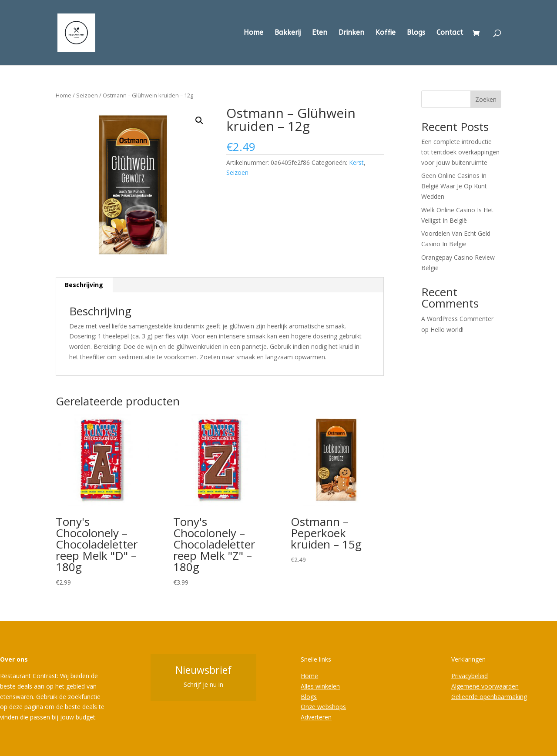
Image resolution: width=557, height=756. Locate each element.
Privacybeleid (470, 676)
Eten (320, 33)
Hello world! (447, 329)
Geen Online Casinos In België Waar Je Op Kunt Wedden (454, 186)
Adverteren (316, 717)
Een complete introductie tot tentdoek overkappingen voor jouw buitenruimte (460, 152)
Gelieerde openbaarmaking (489, 697)
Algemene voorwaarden (485, 686)
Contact (450, 33)
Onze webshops (323, 707)
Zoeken (486, 99)
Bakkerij (288, 33)
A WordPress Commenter (457, 319)
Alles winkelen (320, 686)
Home (253, 33)
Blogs (416, 33)
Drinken (351, 33)
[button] (199, 120)
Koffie (386, 33)
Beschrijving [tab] (84, 285)
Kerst (356, 162)
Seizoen (87, 95)
